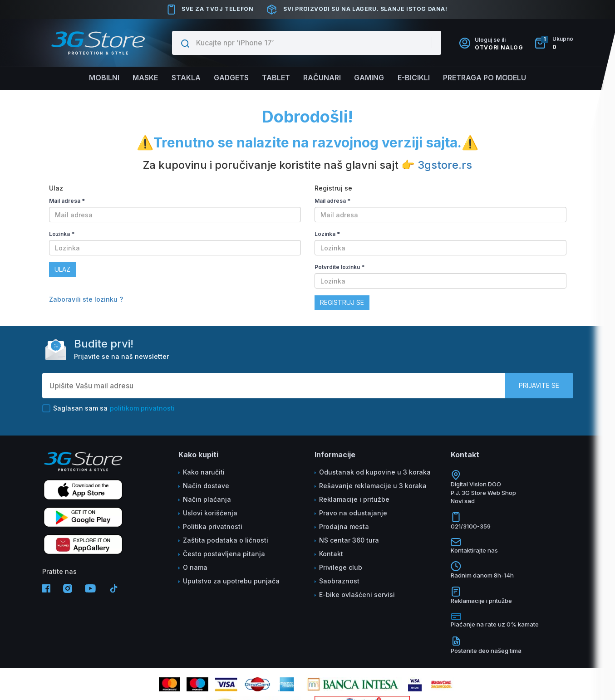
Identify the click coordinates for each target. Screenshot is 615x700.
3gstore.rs (445, 165)
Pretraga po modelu (487, 78)
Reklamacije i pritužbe (354, 499)
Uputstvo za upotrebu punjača (231, 581)
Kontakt (331, 554)
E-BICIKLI (415, 78)
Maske (143, 78)
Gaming (370, 78)
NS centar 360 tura (349, 540)
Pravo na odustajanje (353, 513)
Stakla (184, 78)
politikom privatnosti (142, 408)
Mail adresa (67, 201)
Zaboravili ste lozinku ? (86, 299)
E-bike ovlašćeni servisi (357, 595)
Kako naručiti (204, 472)
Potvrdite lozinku (339, 267)
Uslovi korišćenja (210, 513)
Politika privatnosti (213, 526)
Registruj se (342, 302)
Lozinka (62, 234)
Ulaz (62, 269)
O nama (195, 567)
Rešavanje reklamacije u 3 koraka (373, 486)
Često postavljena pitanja (224, 554)
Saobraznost (339, 581)
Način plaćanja (207, 499)
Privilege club (341, 567)
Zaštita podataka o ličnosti (226, 540)
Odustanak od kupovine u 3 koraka (375, 472)
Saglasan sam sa (108, 408)
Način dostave (206, 486)
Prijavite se (539, 385)
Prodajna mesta (344, 526)
